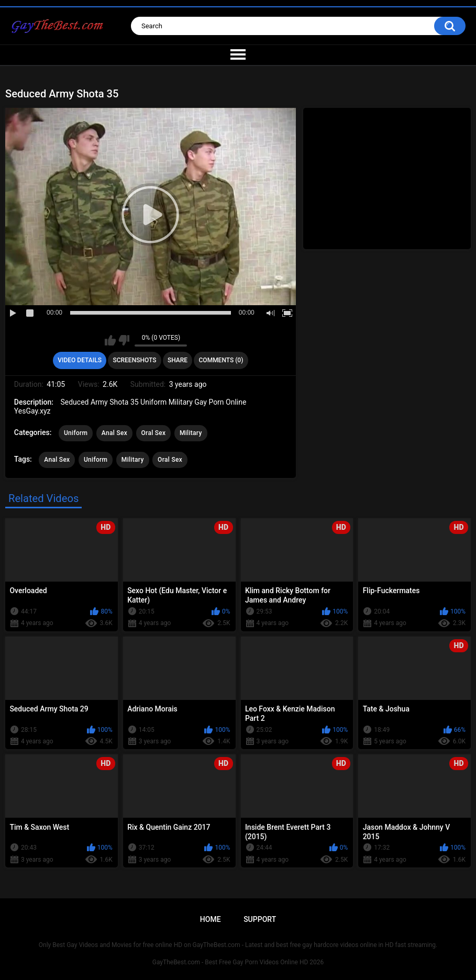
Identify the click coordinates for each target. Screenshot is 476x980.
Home (211, 919)
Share (178, 360)
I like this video (110, 340)
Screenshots (134, 360)
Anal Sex (114, 433)
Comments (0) (221, 360)
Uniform (76, 433)
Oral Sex (154, 433)
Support (260, 919)
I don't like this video (124, 340)
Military (191, 433)
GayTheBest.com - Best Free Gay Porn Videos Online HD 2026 (238, 962)
